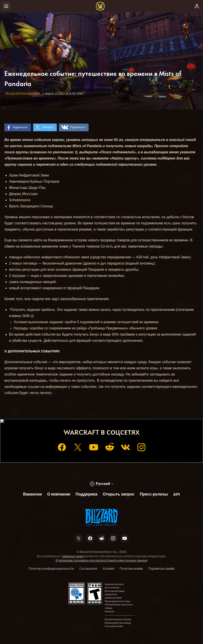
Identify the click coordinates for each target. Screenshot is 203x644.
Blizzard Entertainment (23, 93)
